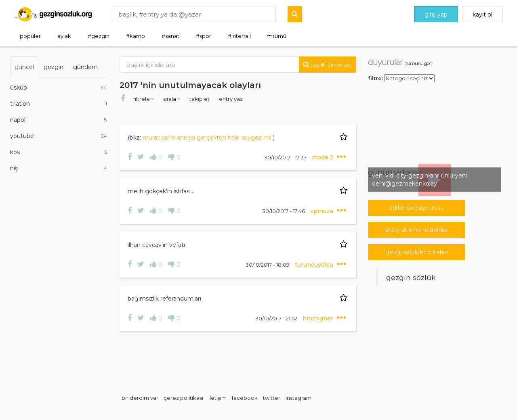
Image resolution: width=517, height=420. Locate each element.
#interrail (239, 36)
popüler (30, 36)
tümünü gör (418, 63)
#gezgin (99, 36)
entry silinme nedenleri (417, 230)
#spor (204, 36)
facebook (245, 398)
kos (59, 152)
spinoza (323, 211)
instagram (298, 398)
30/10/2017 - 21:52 (277, 318)
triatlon (59, 104)
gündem (85, 67)
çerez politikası (183, 398)
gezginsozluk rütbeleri (417, 252)
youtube (59, 136)
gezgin (54, 67)
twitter (272, 398)
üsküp (59, 88)
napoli (59, 120)
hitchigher (319, 318)
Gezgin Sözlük (411, 277)
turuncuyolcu (315, 265)
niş (59, 168)
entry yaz (231, 99)
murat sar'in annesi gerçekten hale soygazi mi (208, 138)
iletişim (218, 398)
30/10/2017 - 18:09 (268, 265)
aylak (64, 36)
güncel (24, 67)
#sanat (170, 36)
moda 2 (323, 157)
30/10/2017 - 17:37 (286, 157)
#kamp (136, 36)
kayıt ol (482, 15)
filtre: (375, 78)
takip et (200, 99)
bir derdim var (140, 398)
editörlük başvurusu (416, 208)
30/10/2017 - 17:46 (284, 211)
